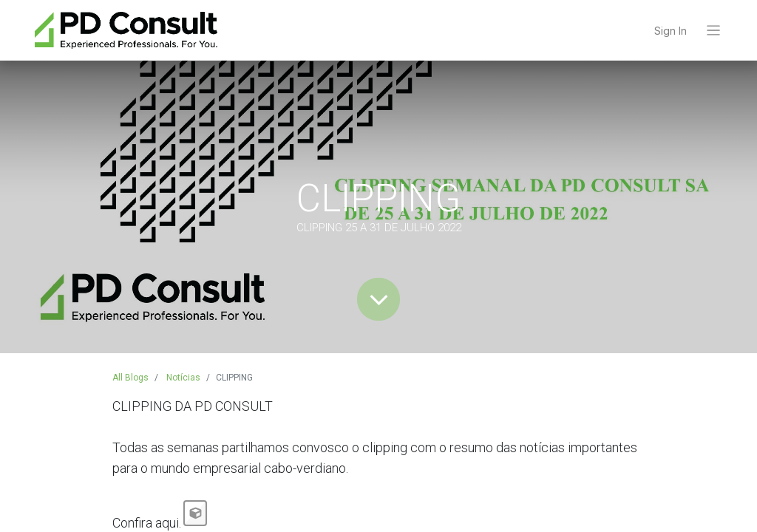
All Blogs (130, 378)
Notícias (183, 378)
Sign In (671, 31)
